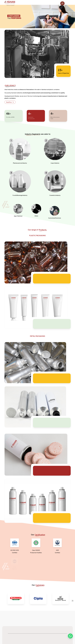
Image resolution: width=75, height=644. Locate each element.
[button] (62, 3)
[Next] (73, 601)
